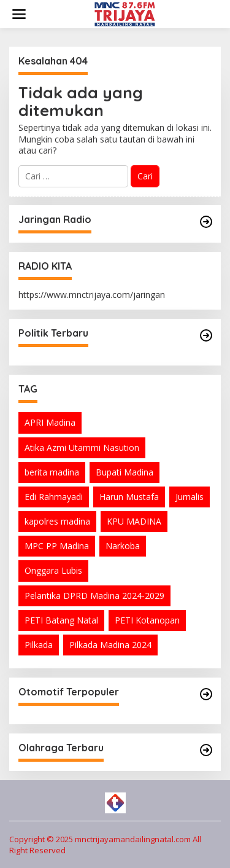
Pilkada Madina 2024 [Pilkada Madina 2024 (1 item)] (110, 645)
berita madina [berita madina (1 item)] (52, 472)
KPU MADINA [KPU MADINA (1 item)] (134, 521)
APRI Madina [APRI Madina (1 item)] (50, 422)
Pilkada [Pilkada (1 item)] (39, 645)
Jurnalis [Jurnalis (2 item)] (190, 497)
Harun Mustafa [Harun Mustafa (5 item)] (129, 497)
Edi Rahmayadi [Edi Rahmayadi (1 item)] (54, 497)
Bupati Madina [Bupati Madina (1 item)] (125, 472)
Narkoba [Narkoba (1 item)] (123, 546)
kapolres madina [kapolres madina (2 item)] (57, 521)
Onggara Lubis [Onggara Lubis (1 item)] (53, 570)
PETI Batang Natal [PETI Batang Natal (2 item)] (61, 620)
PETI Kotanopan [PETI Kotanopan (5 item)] (147, 620)
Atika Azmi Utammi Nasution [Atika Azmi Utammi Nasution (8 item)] (82, 448)
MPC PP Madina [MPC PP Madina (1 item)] (57, 546)
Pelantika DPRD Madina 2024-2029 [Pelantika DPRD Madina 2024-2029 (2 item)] (94, 596)
